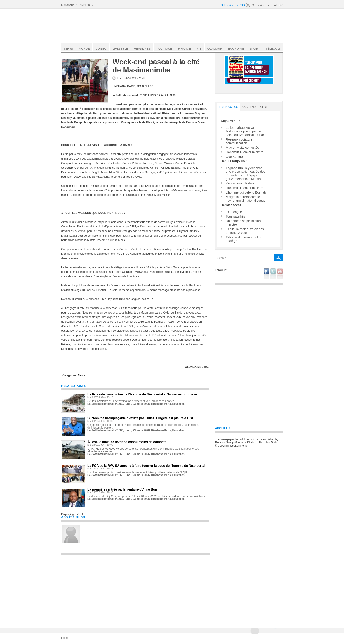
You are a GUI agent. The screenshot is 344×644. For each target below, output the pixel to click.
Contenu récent (255, 107)
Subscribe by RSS (233, 5)
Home (65, 638)
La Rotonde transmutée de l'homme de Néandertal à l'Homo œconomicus (143, 394)
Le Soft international (172, 26)
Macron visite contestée (242, 148)
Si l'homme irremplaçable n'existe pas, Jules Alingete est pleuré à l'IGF (141, 418)
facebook (266, 274)
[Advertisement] (136, 589)
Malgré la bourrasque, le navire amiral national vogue (246, 199)
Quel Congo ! (235, 157)
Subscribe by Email (265, 5)
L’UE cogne (234, 212)
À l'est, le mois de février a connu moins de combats (127, 442)
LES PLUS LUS (229, 107)
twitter (273, 274)
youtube (280, 274)
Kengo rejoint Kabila (240, 183)
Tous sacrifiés (235, 216)
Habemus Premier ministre (245, 152)
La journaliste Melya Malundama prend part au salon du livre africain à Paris (246, 131)
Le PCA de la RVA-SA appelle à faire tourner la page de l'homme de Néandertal (146, 466)
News (81, 375)
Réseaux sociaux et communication (240, 141)
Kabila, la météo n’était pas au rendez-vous (245, 231)
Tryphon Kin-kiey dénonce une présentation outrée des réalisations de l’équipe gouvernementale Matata (245, 173)
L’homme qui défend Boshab (246, 192)
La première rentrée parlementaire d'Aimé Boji (122, 489)
